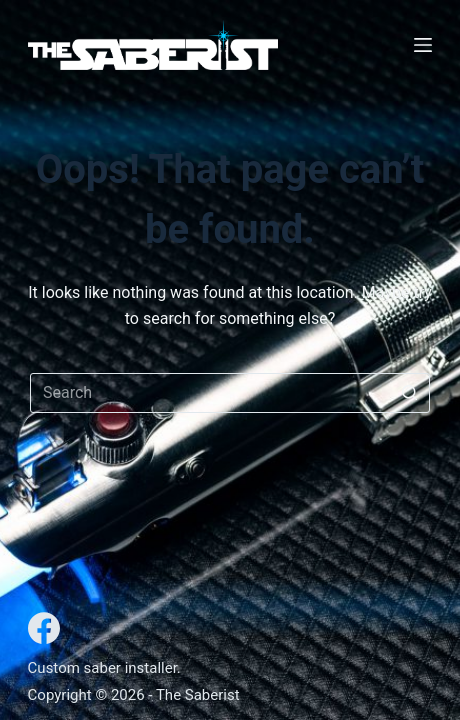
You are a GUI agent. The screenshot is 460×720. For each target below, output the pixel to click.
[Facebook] (44, 628)
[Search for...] (230, 393)
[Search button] (410, 393)
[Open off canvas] (423, 45)
